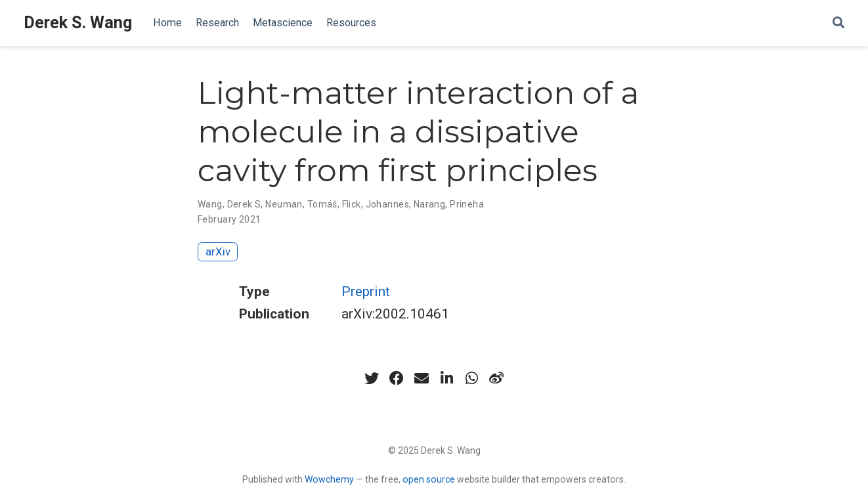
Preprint (366, 292)
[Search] (838, 23)
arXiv (218, 251)
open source (429, 479)
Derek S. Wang (78, 23)
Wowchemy (329, 479)
